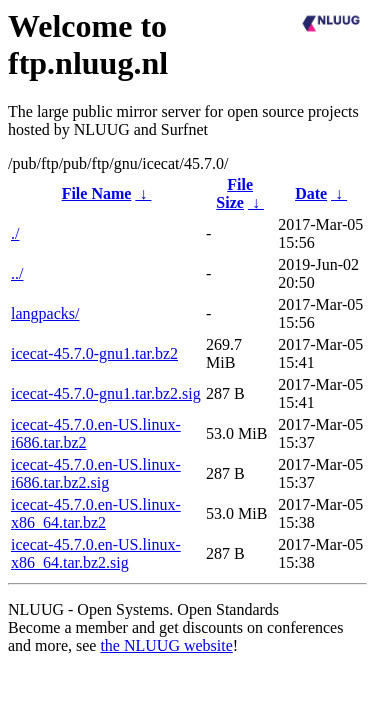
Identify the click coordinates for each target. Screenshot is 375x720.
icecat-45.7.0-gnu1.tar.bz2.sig (106, 393)
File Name (97, 193)
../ (17, 273)
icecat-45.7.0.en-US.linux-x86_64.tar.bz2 (96, 513)
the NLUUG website (166, 645)
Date (311, 193)
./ (15, 233)
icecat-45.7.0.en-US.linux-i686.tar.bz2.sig (96, 473)
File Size (234, 193)
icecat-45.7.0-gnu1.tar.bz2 (94, 353)
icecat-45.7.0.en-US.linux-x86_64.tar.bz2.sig (96, 553)
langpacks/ (45, 313)
